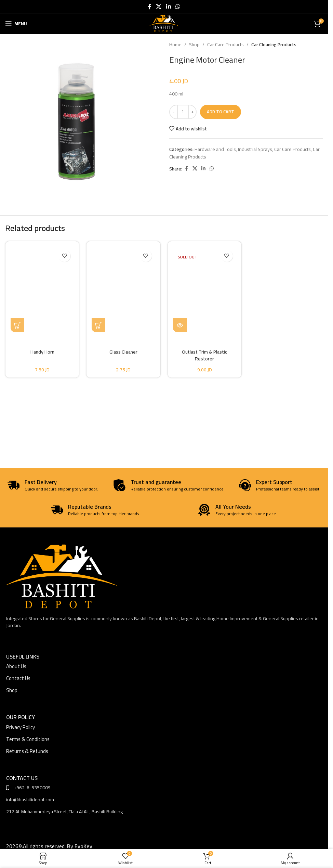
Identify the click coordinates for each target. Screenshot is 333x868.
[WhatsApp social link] (178, 7)
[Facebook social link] (150, 7)
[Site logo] (164, 23)
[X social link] (159, 7)
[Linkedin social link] (168, 7)
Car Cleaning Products (274, 44)
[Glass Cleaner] (123, 289)
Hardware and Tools (215, 149)
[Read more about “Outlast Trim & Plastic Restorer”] (180, 325)
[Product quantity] (183, 112)
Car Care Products (225, 44)
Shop (194, 44)
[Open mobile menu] (16, 24)
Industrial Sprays (255, 149)
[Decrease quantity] (174, 112)
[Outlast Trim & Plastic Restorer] (205, 289)
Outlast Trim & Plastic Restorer (204, 355)
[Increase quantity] (192, 112)
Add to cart (221, 112)
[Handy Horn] (42, 289)
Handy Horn (42, 352)
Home (175, 44)
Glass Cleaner (123, 352)
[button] (17, 325)
